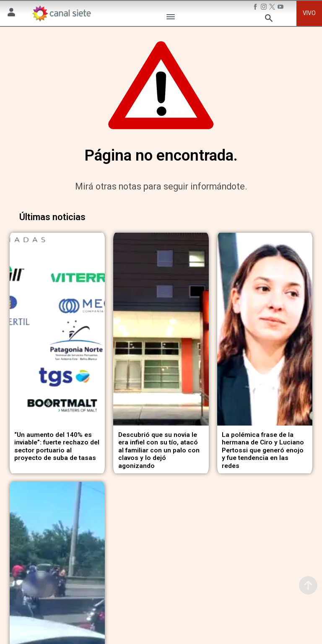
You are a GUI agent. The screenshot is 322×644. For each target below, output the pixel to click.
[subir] (308, 585)
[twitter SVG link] (273, 8)
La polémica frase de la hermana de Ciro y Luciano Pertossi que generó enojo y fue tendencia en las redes (263, 449)
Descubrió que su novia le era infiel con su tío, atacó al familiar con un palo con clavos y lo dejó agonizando (159, 449)
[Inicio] (61, 13)
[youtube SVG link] (281, 8)
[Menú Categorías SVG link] (171, 18)
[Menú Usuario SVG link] (11, 14)
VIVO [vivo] (309, 13)
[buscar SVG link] (269, 19)
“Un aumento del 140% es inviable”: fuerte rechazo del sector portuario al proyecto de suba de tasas (57, 445)
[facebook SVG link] (256, 8)
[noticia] (57, 328)
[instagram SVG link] (265, 8)
